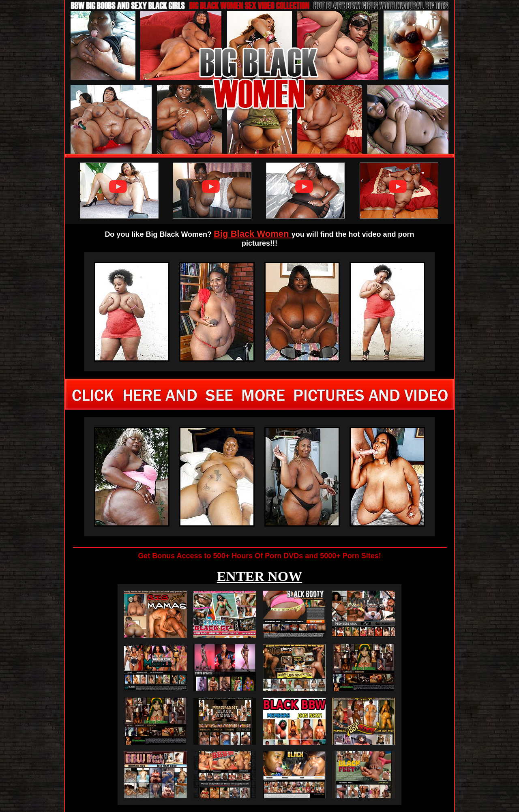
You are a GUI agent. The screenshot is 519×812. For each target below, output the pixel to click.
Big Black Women (253, 234)
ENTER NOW (260, 576)
